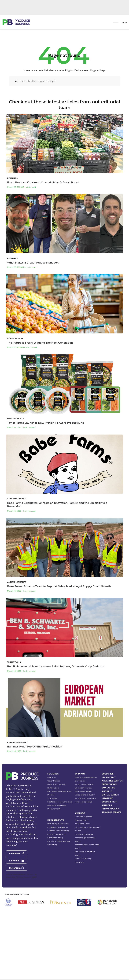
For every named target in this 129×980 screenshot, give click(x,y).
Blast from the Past (57, 837)
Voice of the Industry (85, 848)
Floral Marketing (55, 891)
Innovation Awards (84, 887)
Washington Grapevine (86, 830)
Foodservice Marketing (58, 884)
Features (52, 830)
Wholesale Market (84, 844)
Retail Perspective (83, 855)
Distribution (53, 841)
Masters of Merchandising (60, 855)
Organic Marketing (56, 887)
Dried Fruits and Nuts (58, 880)
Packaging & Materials (58, 877)
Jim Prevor (80, 834)
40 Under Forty (82, 877)
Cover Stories (54, 834)
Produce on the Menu (85, 851)
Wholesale (52, 851)
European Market (83, 841)
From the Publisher (84, 837)
